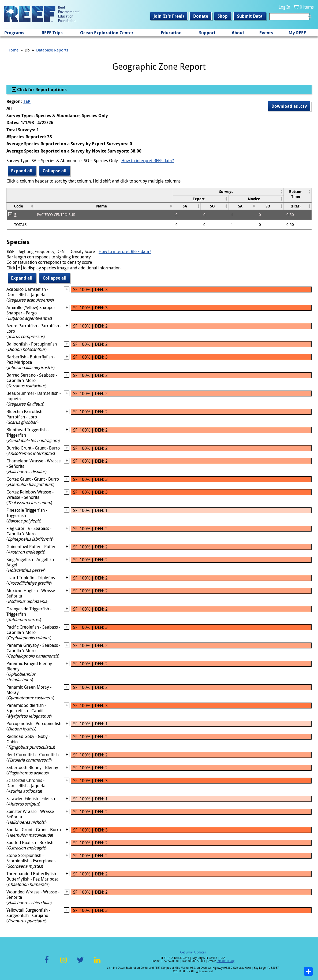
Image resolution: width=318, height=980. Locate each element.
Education (171, 33)
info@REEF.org (226, 961)
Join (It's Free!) (169, 16)
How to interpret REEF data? (148, 161)
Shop (223, 16)
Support (207, 33)
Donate (201, 16)
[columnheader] (228, 192)
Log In (284, 7)
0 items (307, 7)
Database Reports (52, 50)
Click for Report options (41, 90)
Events (266, 33)
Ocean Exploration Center (107, 33)
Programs (14, 33)
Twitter (80, 963)
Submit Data (250, 16)
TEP (27, 101)
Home (13, 50)
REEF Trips (52, 33)
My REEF (297, 33)
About (238, 33)
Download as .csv (289, 106)
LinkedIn (97, 963)
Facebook (47, 963)
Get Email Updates (193, 952)
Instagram (63, 963)
